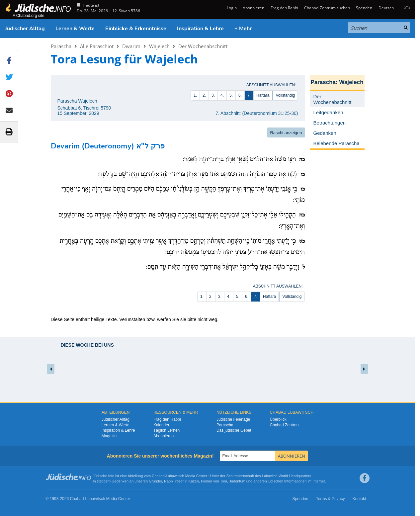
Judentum (237, 481)
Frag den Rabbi (284, 8)
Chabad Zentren (284, 425)
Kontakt (359, 499)
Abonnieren (253, 8)
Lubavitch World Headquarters (287, 476)
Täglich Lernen (167, 430)
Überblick (278, 419)
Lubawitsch (175, 476)
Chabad (158, 476)
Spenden (364, 8)
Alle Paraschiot (97, 46)
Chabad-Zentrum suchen (327, 8)
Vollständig (285, 95)
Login (231, 8)
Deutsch (386, 8)
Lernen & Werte (75, 29)
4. (222, 95)
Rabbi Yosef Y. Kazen (181, 481)
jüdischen (276, 481)
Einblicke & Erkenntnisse (136, 29)
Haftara (263, 95)
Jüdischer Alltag (25, 29)
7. (249, 95)
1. (195, 95)
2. (204, 95)
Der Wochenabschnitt (203, 46)
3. (213, 95)
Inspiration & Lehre (200, 29)
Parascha (61, 46)
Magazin (109, 436)
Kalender (161, 425)
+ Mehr (243, 29)
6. (240, 95)
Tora (224, 481)
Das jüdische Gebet (234, 430)
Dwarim (131, 46)
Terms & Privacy (331, 499)
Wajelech (159, 46)
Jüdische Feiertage (233, 419)
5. (231, 95)
